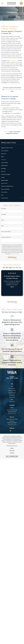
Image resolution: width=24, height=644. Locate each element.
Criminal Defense (12, 393)
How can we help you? (6, 237)
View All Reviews (12, 302)
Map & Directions (12, 413)
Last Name (4, 214)
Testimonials (12, 397)
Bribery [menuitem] (3, 157)
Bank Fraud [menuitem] (4, 154)
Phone (3, 220)
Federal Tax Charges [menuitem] (6, 174)
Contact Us (12, 17)
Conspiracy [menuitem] (4, 160)
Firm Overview (12, 388)
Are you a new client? (6, 232)
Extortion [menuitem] (3, 171)
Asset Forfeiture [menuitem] (5, 151)
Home (12, 386)
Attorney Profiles (12, 391)
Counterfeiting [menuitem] (4, 163)
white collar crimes (13, 60)
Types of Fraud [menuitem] (4, 198)
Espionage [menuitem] (3, 168)
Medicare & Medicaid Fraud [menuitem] (7, 186)
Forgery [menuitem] (3, 177)
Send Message (12, 257)
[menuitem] (12, 448)
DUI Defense (12, 395)
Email (2, 226)
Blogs (12, 399)
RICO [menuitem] (2, 195)
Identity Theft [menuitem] (4, 183)
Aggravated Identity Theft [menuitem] (7, 148)
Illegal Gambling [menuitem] (5, 180)
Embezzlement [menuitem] (4, 166)
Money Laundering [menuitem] (5, 189)
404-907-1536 (12, 378)
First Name (4, 209)
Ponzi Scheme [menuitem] (4, 192)
